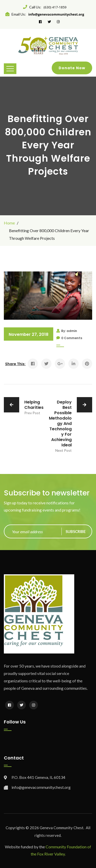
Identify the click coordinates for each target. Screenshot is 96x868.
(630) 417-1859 (55, 7)
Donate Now (72, 68)
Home (9, 223)
